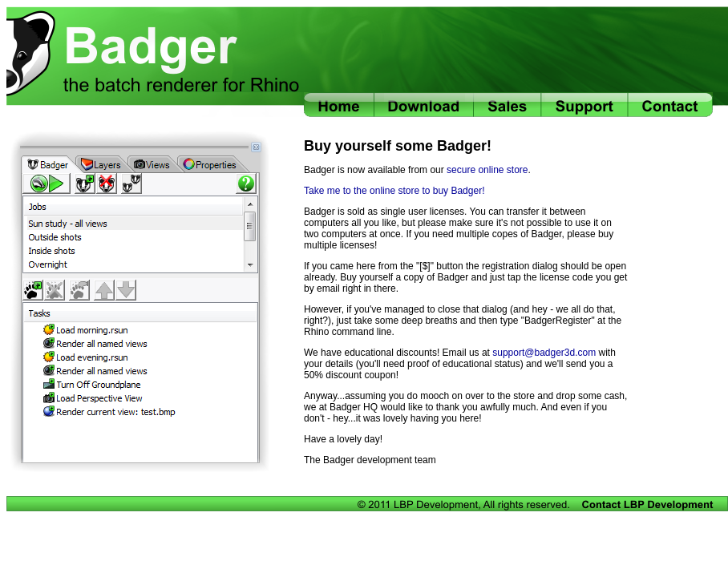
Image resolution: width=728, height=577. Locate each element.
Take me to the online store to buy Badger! (394, 191)
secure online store (487, 170)
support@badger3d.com (544, 353)
